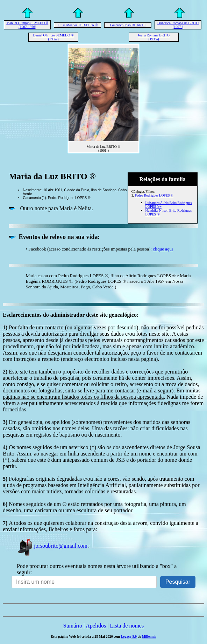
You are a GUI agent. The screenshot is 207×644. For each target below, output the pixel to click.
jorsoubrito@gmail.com (52, 546)
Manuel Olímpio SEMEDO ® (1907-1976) (27, 25)
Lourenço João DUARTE (128, 25)
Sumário (73, 626)
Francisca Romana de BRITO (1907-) (178, 25)
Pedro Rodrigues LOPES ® (154, 195)
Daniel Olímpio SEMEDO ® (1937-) (53, 37)
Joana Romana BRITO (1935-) (154, 37)
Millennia (149, 636)
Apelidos (96, 626)
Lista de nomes (127, 626)
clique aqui (163, 249)
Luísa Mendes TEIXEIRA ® (78, 25)
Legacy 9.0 (129, 636)
